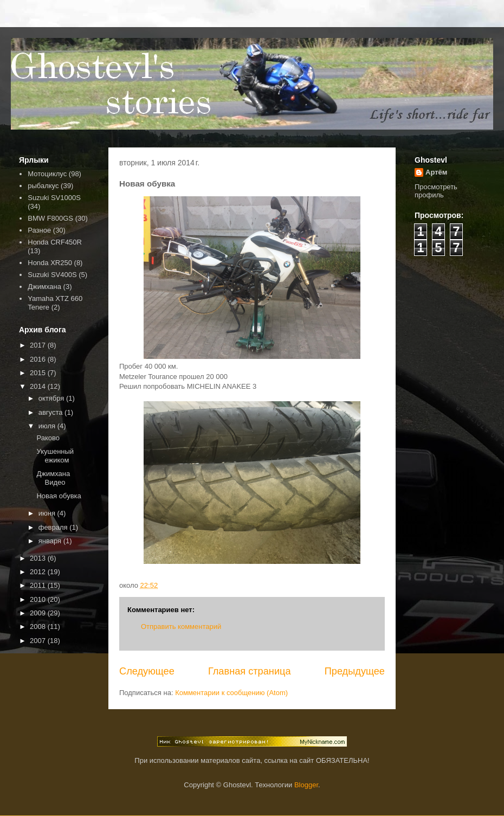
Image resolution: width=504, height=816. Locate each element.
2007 (39, 641)
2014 (39, 386)
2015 (39, 373)
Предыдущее (355, 671)
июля (48, 426)
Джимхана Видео (53, 478)
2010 (39, 599)
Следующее (147, 671)
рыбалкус (43, 186)
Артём (436, 172)
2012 (39, 572)
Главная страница (250, 671)
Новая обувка (59, 496)
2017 (39, 345)
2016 (39, 359)
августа (51, 412)
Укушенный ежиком (55, 456)
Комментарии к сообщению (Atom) (231, 693)
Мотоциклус (47, 174)
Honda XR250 (50, 263)
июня (48, 513)
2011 (39, 585)
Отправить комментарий (181, 627)
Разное (39, 230)
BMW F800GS (50, 218)
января (51, 541)
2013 (39, 558)
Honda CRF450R (55, 242)
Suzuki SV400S (52, 275)
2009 (39, 613)
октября (52, 398)
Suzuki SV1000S (54, 198)
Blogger (306, 785)
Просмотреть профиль (436, 191)
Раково (48, 438)
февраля (54, 527)
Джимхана (44, 287)
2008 (39, 627)
